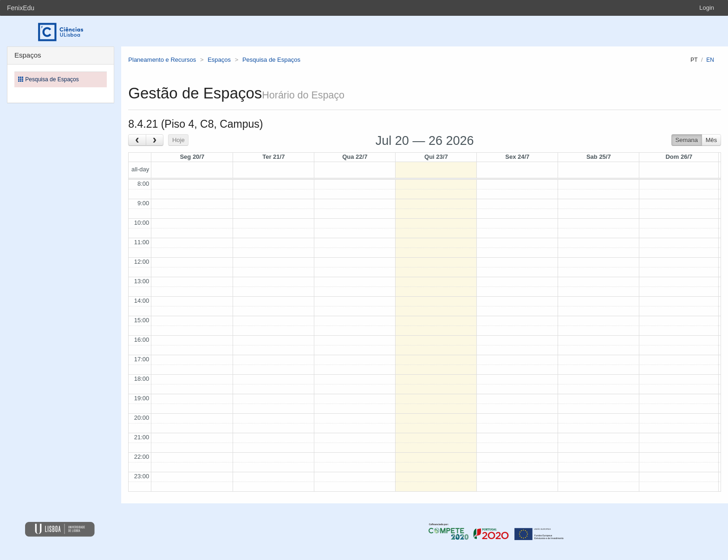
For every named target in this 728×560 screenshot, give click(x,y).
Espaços (219, 60)
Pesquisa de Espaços (271, 60)
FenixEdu (21, 8)
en (710, 60)
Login (707, 8)
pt (694, 60)
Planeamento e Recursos (162, 60)
